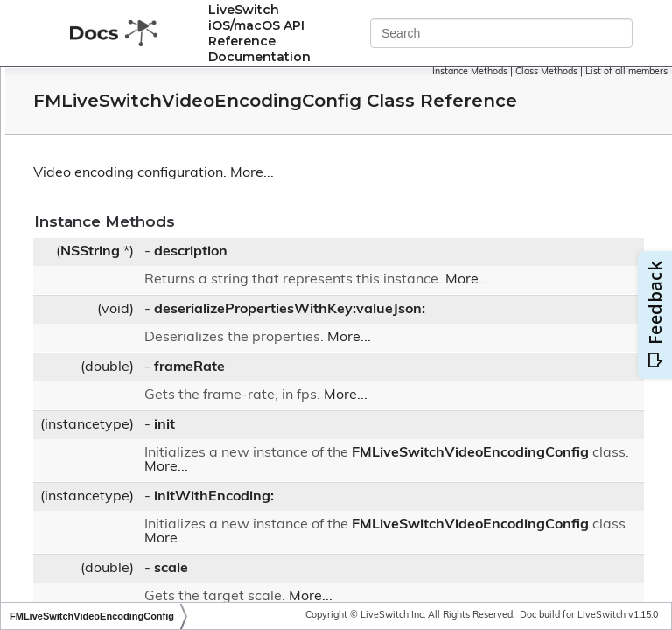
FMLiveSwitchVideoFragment (154, 458)
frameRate (404, 406)
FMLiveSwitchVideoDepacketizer (164, 297)
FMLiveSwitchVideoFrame (145, 504)
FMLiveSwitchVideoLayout (147, 574)
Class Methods (631, 72)
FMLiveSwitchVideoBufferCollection (173, 135)
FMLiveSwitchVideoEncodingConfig (175, 343)
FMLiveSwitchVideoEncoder (150, 320)
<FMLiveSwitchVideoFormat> (154, 388)
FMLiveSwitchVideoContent (150, 228)
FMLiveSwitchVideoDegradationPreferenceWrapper (218, 274)
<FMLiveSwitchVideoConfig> (153, 204)
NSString (304, 276)
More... (466, 198)
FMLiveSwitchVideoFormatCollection (175, 412)
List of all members (626, 82)
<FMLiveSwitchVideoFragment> (161, 481)
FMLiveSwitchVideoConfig (146, 182)
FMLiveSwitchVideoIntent (144, 551)
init (379, 464)
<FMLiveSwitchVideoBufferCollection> (180, 158)
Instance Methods (555, 72)
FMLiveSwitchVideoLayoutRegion (166, 596)
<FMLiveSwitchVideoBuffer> (152, 112)
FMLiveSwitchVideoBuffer (145, 89)
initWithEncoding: (428, 549)
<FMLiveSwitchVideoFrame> (152, 527)
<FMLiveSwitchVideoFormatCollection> (182, 434)
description (405, 276)
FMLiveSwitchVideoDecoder (151, 252)
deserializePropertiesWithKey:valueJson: (504, 348)
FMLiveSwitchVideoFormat (147, 365)
